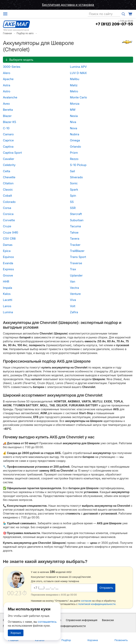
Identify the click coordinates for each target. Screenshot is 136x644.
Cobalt (7, 196)
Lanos (7, 306)
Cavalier (9, 159)
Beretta (8, 110)
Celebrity (9, 165)
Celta (7, 171)
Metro (74, 91)
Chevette (9, 177)
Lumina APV (78, 67)
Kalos (7, 294)
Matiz (74, 85)
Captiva (8, 147)
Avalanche (10, 97)
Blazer (7, 116)
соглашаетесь (47, 622)
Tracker (75, 245)
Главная (7, 33)
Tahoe (74, 232)
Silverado (76, 177)
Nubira (75, 134)
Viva (73, 300)
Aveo (6, 104)
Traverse (76, 263)
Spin (73, 196)
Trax (73, 269)
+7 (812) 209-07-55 (114, 24)
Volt (73, 306)
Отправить (106, 588)
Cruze (7, 226)
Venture (75, 294)
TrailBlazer (77, 251)
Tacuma (75, 226)
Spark (74, 190)
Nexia (74, 116)
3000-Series (12, 67)
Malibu (75, 79)
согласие (86, 601)
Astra (7, 85)
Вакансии (108, 620)
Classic (8, 190)
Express (8, 269)
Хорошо (16, 633)
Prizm (74, 153)
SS (72, 202)
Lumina (8, 312)
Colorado (9, 202)
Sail (72, 171)
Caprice (8, 140)
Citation (8, 183)
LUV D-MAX (78, 73)
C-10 (6, 128)
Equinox (8, 257)
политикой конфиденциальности (97, 604)
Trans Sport (78, 257)
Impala (8, 288)
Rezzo (74, 159)
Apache (8, 79)
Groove (8, 275)
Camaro (8, 134)
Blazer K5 (10, 122)
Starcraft (76, 214)
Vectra (74, 288)
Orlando (75, 147)
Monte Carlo (78, 97)
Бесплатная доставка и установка (68, 5)
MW (73, 110)
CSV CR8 (9, 239)
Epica (7, 251)
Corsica (8, 214)
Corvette (9, 220)
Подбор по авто (25, 33)
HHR (6, 281)
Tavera (75, 239)
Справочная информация (82, 620)
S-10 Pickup (78, 165)
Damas (8, 245)
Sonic (74, 183)
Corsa (7, 208)
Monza (75, 104)
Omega (75, 140)
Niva (73, 122)
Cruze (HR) (11, 232)
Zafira (74, 312)
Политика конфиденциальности (66, 626)
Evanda (8, 263)
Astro (7, 91)
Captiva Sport (12, 153)
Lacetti (8, 300)
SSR (73, 208)
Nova (74, 128)
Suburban (77, 220)
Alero (7, 73)
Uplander (76, 275)
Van (73, 281)
